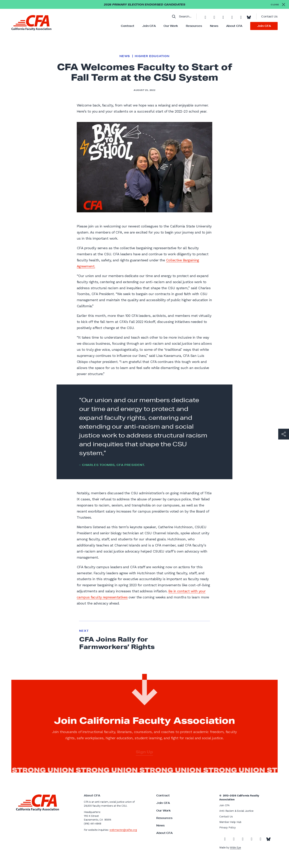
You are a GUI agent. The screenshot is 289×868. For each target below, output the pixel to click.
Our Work (171, 26)
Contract (128, 26)
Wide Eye (235, 848)
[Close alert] (278, 4)
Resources (194, 26)
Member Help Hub (230, 822)
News (214, 26)
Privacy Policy (227, 828)
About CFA (234, 26)
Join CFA (149, 26)
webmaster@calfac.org (123, 830)
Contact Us (269, 16)
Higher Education (152, 56)
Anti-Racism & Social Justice (236, 811)
